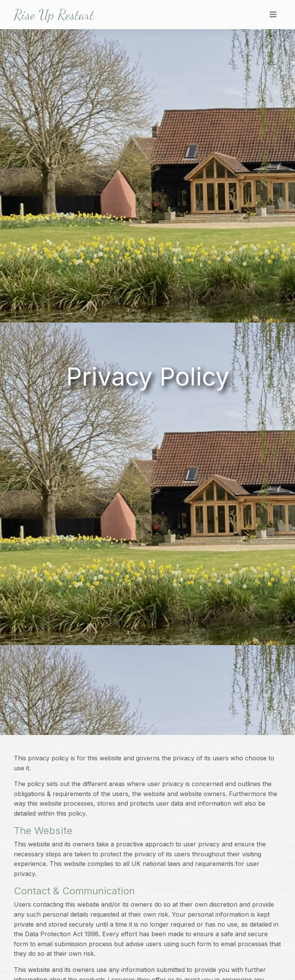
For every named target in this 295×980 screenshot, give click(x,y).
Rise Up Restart (54, 15)
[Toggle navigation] (273, 15)
